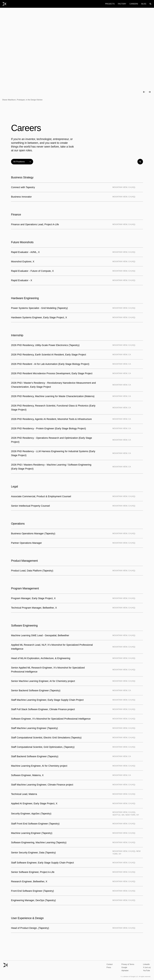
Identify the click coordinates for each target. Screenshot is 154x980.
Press (109, 967)
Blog (144, 4)
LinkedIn (146, 964)
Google (124, 967)
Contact (110, 964)
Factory (122, 4)
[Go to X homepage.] (4, 4)
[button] (144, 92)
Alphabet (125, 971)
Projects (110, 4)
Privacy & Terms (128, 964)
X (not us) (147, 967)
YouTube (147, 971)
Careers (134, 4)
